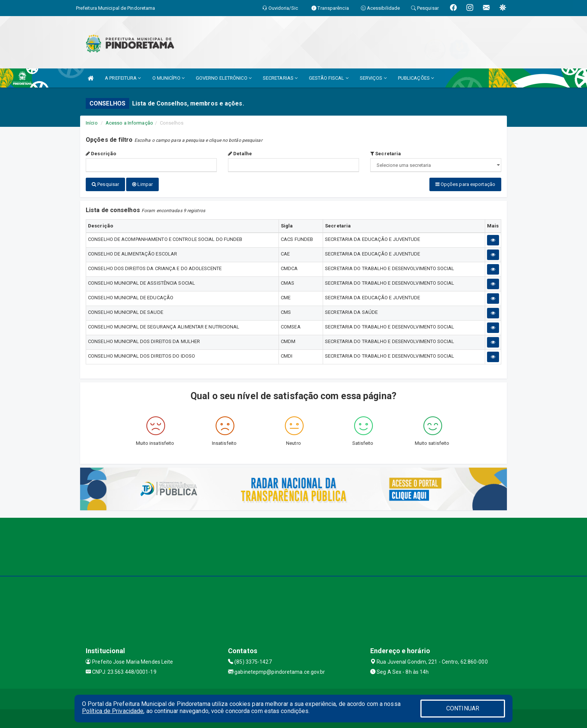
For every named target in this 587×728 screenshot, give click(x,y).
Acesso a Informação (129, 123)
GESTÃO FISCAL (329, 78)
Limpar (142, 184)
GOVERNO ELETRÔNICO (224, 78)
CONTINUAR (463, 708)
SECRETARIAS (280, 78)
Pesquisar (105, 184)
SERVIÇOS (373, 78)
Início (92, 123)
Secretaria (386, 154)
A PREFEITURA (123, 78)
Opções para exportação (465, 184)
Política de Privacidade (113, 711)
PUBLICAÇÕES (416, 78)
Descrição (101, 154)
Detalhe (240, 154)
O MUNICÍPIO (168, 78)
